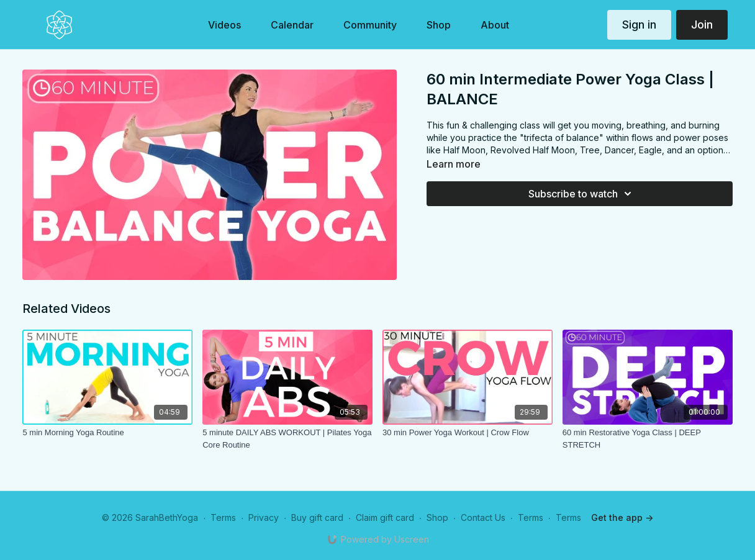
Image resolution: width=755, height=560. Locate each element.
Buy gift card (317, 517)
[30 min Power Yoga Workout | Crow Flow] (468, 433)
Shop (437, 517)
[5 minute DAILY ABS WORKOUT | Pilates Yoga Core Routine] (287, 439)
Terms (223, 517)
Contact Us (483, 517)
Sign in (639, 25)
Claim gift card (385, 517)
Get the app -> (622, 517)
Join (702, 25)
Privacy (264, 517)
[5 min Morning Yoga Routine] (107, 433)
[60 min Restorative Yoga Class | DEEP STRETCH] (648, 439)
